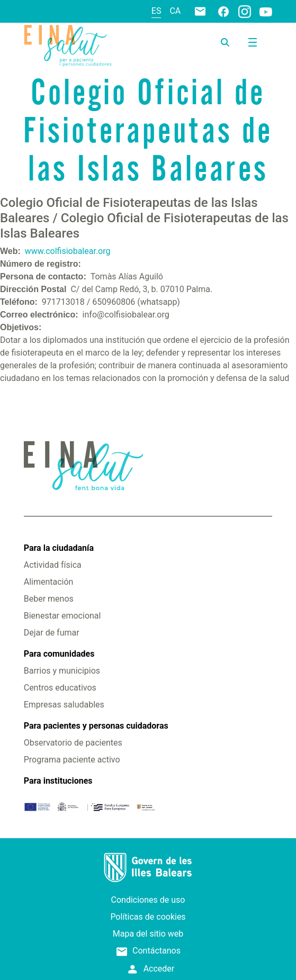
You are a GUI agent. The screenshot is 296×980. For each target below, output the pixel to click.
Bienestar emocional (62, 616)
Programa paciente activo (72, 760)
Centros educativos (60, 688)
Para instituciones (58, 781)
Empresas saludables (64, 705)
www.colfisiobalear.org (68, 251)
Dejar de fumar (52, 633)
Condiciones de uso (148, 900)
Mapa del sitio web (148, 934)
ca (175, 11)
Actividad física (53, 565)
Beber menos (49, 599)
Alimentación (49, 582)
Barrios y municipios (62, 671)
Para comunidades (59, 654)
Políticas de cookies (148, 917)
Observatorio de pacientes (73, 743)
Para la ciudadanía (59, 548)
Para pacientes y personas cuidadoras (96, 726)
